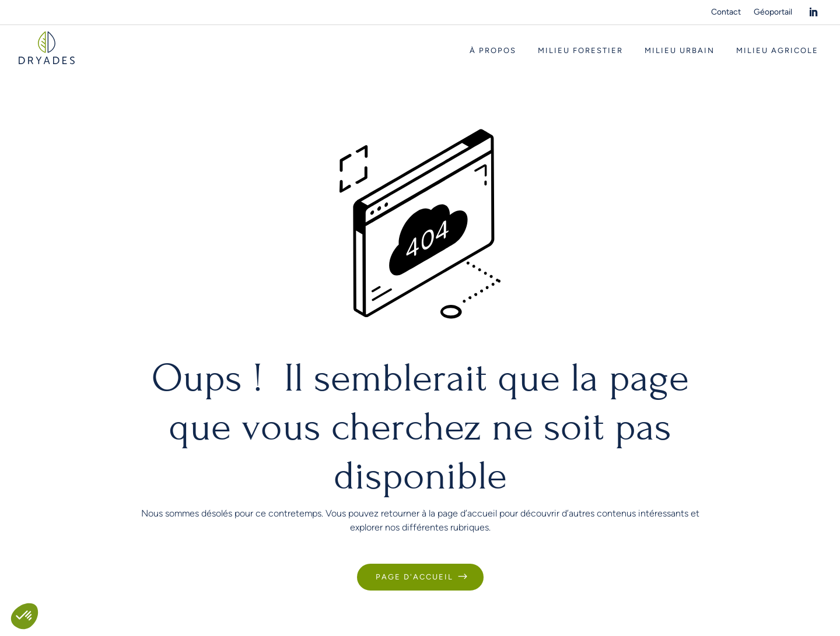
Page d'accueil (414, 577)
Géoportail (773, 13)
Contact (726, 13)
